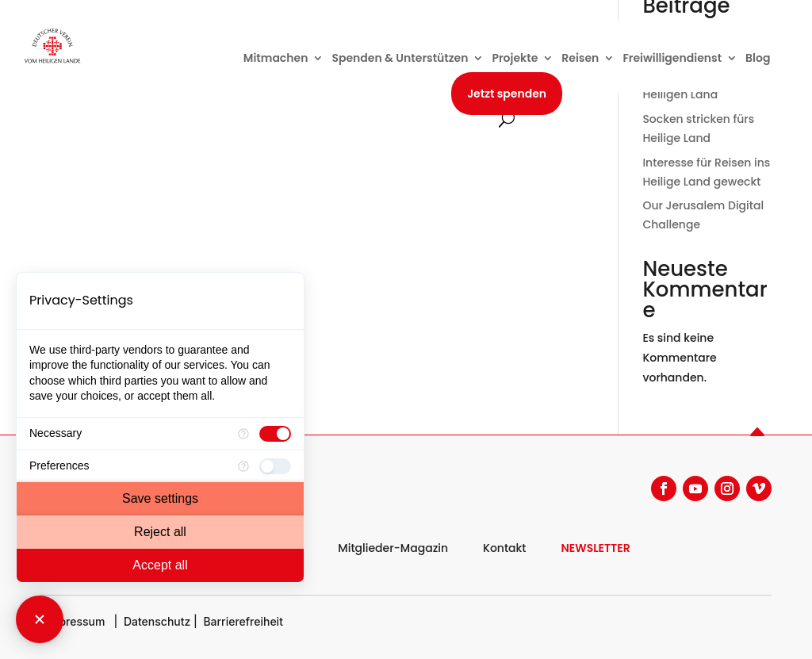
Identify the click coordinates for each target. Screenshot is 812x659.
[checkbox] (275, 434)
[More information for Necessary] (243, 434)
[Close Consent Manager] (40, 619)
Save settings (160, 498)
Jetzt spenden (507, 94)
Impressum (75, 621)
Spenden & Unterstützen (400, 59)
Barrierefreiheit (243, 621)
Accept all (160, 565)
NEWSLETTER (596, 548)
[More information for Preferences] (243, 466)
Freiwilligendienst (672, 59)
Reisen (580, 59)
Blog (758, 59)
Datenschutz (157, 621)
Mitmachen (276, 59)
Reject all (160, 532)
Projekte (515, 59)
